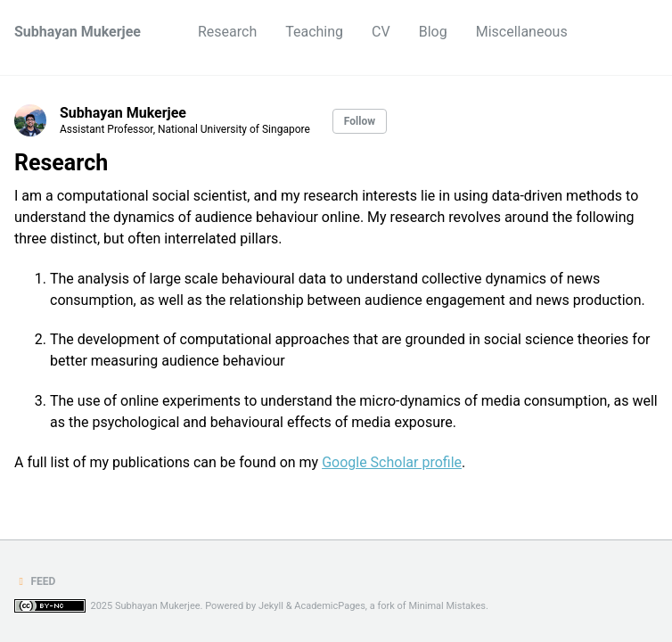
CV (381, 32)
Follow (360, 121)
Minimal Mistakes (447, 606)
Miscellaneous (522, 32)
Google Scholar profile (392, 462)
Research (227, 32)
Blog (433, 32)
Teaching (314, 32)
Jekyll (271, 606)
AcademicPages (330, 606)
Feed (35, 581)
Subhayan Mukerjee (78, 32)
